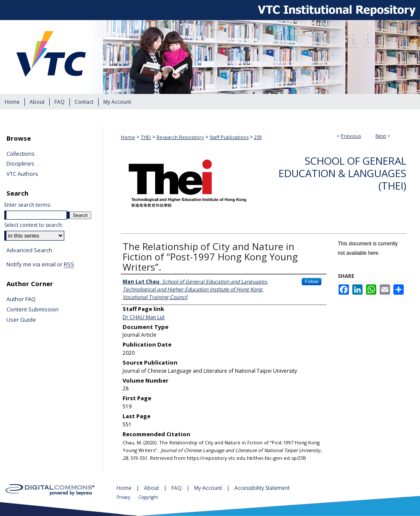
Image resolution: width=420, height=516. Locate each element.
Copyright (148, 497)
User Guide (21, 320)
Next (381, 136)
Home (128, 137)
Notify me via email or (40, 265)
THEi (146, 137)
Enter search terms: (28, 205)
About (152, 488)
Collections (21, 154)
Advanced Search (29, 250)
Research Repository (180, 137)
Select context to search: (34, 225)
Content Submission (33, 310)
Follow (312, 281)
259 (258, 137)
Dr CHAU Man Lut (144, 317)
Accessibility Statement (262, 488)
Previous (351, 136)
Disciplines (20, 164)
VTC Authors (22, 174)
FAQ (177, 488)
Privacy (124, 497)
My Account (209, 488)
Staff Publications (229, 137)
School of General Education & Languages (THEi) (342, 173)
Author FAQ (21, 299)
